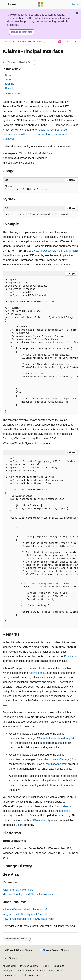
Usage (9, 75)
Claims (20, 825)
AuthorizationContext (55, 764)
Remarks (10, 88)
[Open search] (67, 4)
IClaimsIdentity (37, 673)
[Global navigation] (3, 4)
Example (10, 84)
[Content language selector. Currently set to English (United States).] (18, 950)
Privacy (6, 971)
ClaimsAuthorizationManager (53, 759)
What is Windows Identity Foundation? (25, 910)
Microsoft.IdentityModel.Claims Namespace (28, 894)
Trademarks (9, 975)
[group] (40, 346)
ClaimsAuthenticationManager (55, 738)
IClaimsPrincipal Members (18, 890)
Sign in (75, 4)
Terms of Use (56, 971)
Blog (45, 966)
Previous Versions (29, 966)
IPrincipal (69, 656)
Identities (64, 811)
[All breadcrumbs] (6, 42)
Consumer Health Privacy (29, 971)
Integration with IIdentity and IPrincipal (25, 914)
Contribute (59, 966)
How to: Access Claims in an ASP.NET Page (28, 919)
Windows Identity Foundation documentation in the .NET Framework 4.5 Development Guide (35, 134)
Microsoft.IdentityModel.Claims (27, 42)
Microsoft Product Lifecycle (36, 18)
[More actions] (75, 42)
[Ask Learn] (60, 42)
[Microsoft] (41, 4)
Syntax (9, 79)
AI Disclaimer (9, 966)
